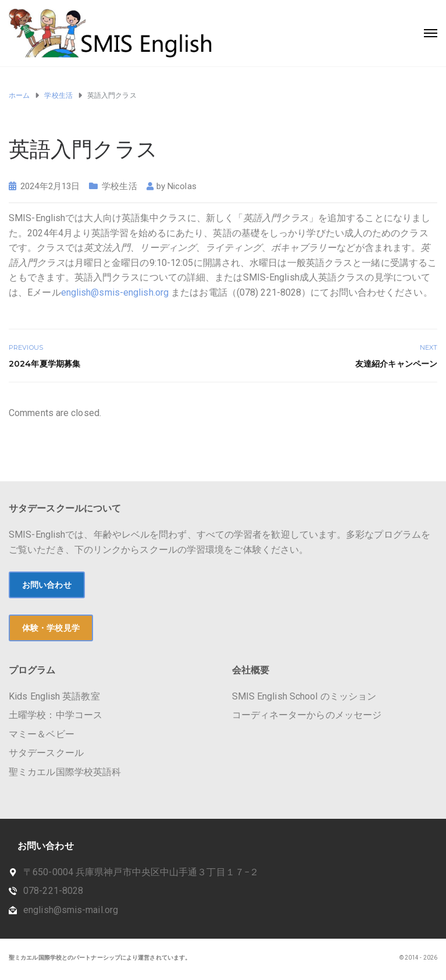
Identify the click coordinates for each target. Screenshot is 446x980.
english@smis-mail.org (71, 910)
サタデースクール (46, 753)
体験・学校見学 (51, 628)
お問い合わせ (47, 585)
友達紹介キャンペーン (396, 364)
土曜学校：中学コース (56, 715)
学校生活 (119, 186)
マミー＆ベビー (42, 734)
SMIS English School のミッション (304, 696)
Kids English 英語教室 (54, 696)
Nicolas (182, 186)
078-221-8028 (53, 891)
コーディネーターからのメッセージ (307, 715)
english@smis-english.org (115, 292)
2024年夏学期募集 (44, 364)
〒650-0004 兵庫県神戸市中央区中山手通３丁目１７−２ (141, 872)
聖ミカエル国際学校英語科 (65, 772)
